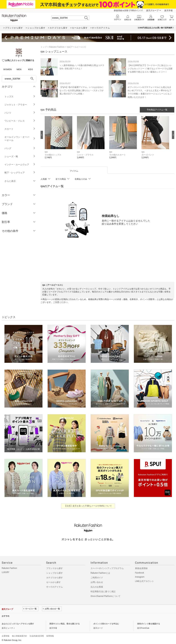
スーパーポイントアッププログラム (107, 568)
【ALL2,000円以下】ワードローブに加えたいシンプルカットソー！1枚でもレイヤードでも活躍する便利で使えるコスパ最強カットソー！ (150, 69)
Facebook (140, 573)
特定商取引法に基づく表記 (103, 592)
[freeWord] (19, 79)
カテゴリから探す (55, 578)
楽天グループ (152, 10)
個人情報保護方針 (19, 636)
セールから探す (53, 582)
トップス (20, 97)
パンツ (20, 113)
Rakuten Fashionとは (100, 573)
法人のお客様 (97, 587)
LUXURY (6, 572)
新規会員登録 (141, 568)
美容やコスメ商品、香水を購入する (65, 624)
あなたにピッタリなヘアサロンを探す (18, 624)
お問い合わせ (97, 582)
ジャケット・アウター (20, 105)
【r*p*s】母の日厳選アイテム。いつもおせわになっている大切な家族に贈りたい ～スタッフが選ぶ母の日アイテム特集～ (82, 90)
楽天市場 (168, 10)
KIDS (31, 69)
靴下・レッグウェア (20, 173)
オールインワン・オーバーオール (20, 139)
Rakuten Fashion (57, 47)
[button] (59, 140)
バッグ (20, 148)
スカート (20, 129)
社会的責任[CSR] (37, 636)
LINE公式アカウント (145, 581)
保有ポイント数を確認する (149, 624)
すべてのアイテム (55, 587)
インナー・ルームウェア (20, 165)
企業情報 (6, 636)
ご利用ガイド (97, 578)
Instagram (140, 577)
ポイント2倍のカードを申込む (106, 624)
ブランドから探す (55, 568)
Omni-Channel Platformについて (106, 596)
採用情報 (50, 636)
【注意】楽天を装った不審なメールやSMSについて (88, 506)
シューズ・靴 (20, 156)
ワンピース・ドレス (20, 121)
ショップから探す (55, 573)
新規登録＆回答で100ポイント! (128, 10)
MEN (19, 69)
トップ (44, 47)
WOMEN (8, 69)
